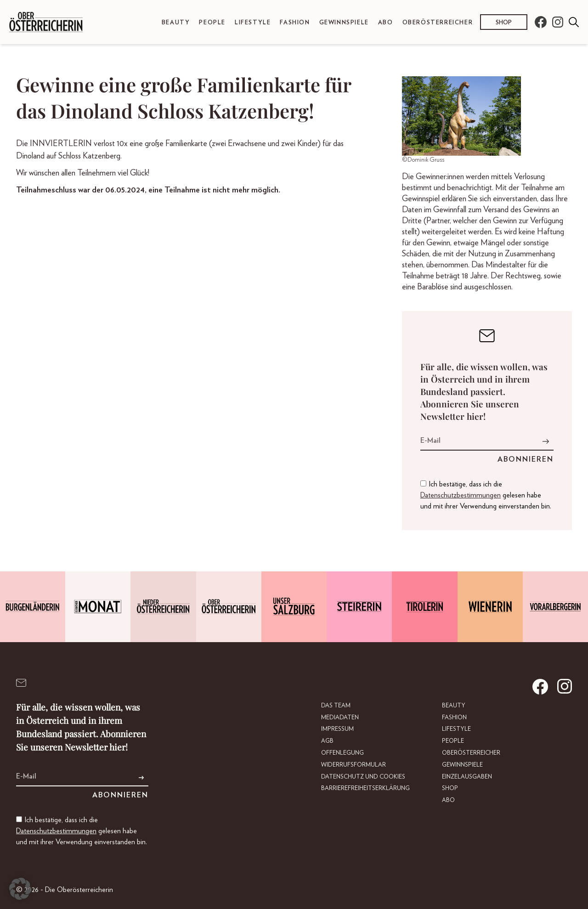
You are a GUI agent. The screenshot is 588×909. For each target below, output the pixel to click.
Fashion (295, 23)
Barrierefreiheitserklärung (365, 788)
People (212, 23)
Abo (386, 23)
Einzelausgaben (467, 777)
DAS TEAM (336, 706)
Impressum (337, 729)
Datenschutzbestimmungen (461, 495)
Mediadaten (340, 718)
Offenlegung (342, 753)
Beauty (176, 23)
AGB (327, 741)
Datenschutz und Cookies (363, 777)
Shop (504, 23)
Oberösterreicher (438, 23)
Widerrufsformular (353, 765)
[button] (20, 889)
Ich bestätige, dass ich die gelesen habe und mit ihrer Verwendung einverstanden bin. (486, 495)
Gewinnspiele (344, 23)
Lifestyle (253, 23)
